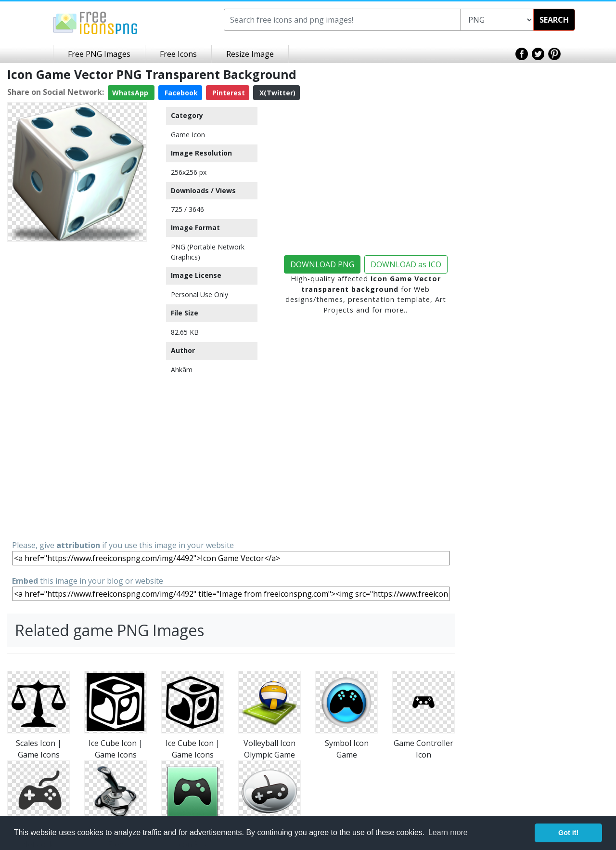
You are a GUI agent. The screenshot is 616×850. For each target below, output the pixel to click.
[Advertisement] (77, 390)
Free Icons (178, 54)
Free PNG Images (99, 54)
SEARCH (554, 20)
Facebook (180, 93)
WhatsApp (131, 93)
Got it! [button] (568, 833)
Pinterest (228, 93)
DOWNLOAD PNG (322, 264)
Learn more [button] (448, 832)
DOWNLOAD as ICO (406, 264)
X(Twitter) (276, 93)
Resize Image (250, 54)
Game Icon (188, 135)
